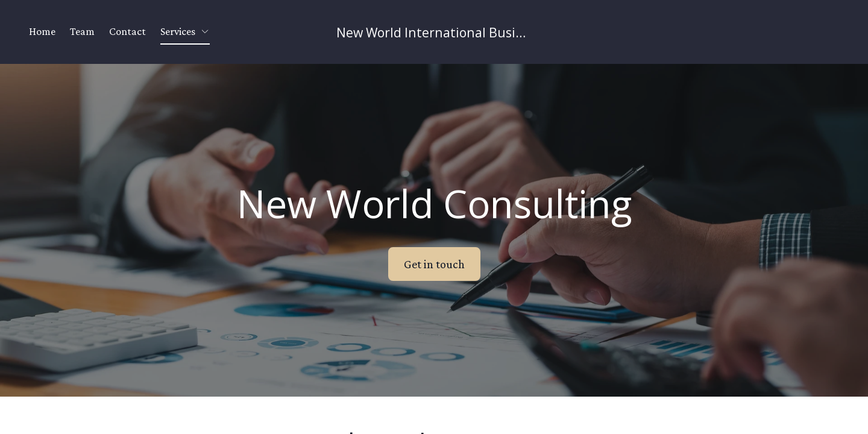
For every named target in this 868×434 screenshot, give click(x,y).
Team (82, 31)
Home (42, 31)
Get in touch (434, 264)
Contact (127, 31)
